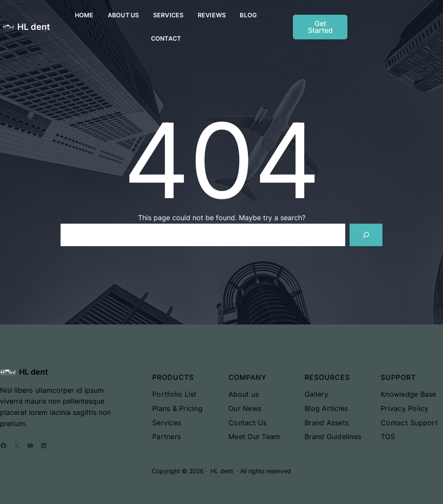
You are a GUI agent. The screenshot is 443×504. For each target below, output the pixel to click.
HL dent (34, 27)
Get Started (320, 27)
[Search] (366, 235)
